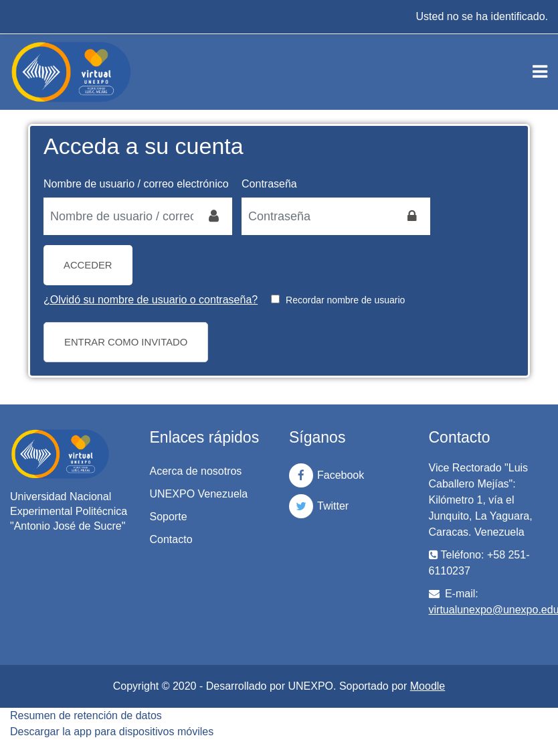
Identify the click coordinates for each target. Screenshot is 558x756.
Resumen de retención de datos (86, 715)
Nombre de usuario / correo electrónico (136, 184)
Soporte (169, 517)
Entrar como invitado (126, 342)
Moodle (428, 686)
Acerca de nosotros (196, 471)
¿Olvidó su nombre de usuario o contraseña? (151, 300)
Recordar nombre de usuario (345, 300)
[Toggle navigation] (540, 72)
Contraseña (269, 184)
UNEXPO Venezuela (199, 494)
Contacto (171, 539)
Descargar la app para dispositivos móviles (112, 732)
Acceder (88, 265)
